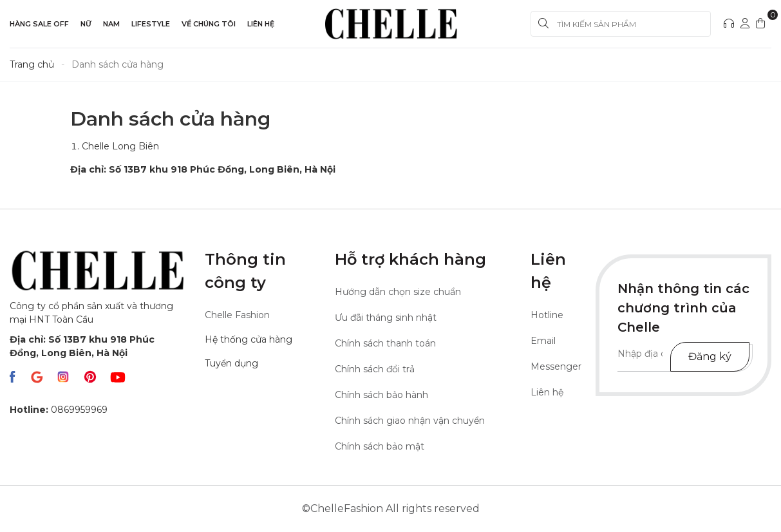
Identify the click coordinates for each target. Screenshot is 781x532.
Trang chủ (32, 64)
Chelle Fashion (237, 315)
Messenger (556, 366)
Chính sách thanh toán (385, 343)
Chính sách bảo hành (381, 395)
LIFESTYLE (151, 24)
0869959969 (59, 410)
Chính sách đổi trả (375, 369)
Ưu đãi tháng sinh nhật (386, 318)
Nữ (86, 24)
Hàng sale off (39, 24)
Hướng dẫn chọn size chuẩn (398, 292)
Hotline (547, 315)
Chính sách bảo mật (380, 446)
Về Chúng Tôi (209, 24)
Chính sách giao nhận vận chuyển (410, 421)
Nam (111, 24)
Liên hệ (261, 24)
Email (543, 341)
